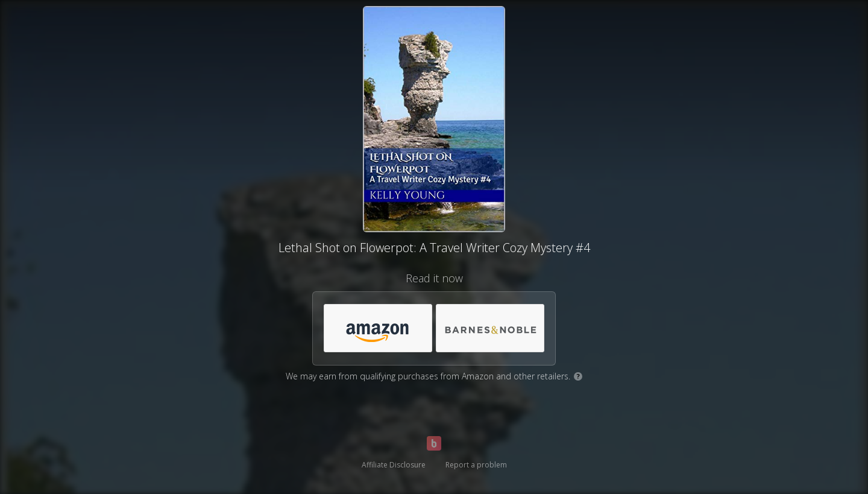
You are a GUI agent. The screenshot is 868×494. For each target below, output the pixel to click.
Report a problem (476, 465)
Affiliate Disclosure (394, 465)
